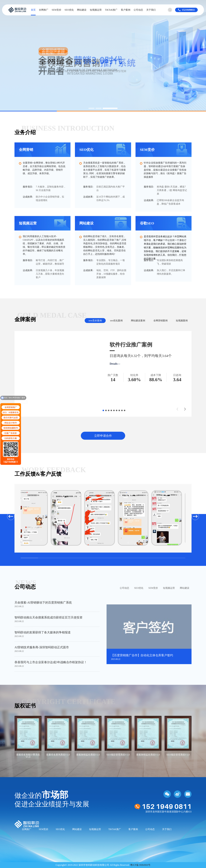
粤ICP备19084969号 (140, 865)
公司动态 (138, 10)
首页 (33, 10)
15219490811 (188, 10)
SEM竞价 (57, 10)
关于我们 (151, 10)
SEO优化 (69, 10)
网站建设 (82, 10)
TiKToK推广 (111, 10)
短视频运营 (96, 10)
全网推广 (44, 10)
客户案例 (126, 10)
